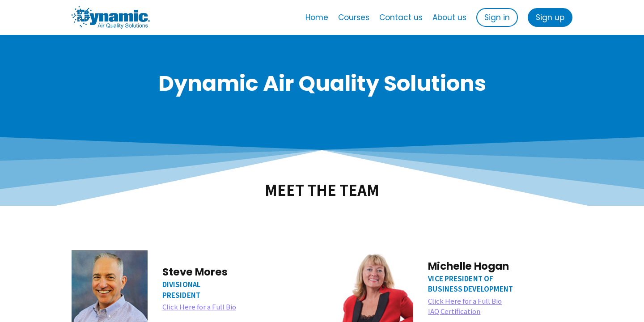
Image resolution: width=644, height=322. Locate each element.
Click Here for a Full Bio (199, 307)
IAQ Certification (454, 311)
